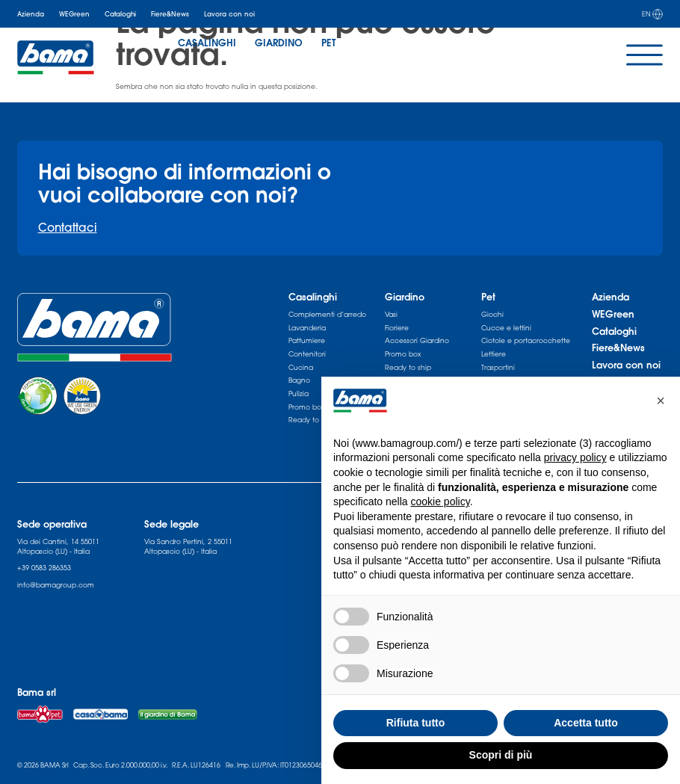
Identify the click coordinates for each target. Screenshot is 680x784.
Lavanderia (307, 328)
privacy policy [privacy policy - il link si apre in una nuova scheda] (575, 457)
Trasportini (498, 367)
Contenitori (307, 354)
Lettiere (494, 354)
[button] (661, 401)
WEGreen (74, 14)
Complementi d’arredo (327, 314)
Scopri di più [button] (501, 755)
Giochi (492, 314)
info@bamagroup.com (56, 585)
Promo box (403, 354)
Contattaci (68, 228)
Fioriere (397, 328)
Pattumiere (307, 340)
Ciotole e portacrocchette (526, 340)
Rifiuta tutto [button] (416, 723)
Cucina (301, 367)
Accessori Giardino (417, 340)
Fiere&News (170, 14)
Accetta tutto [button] (586, 723)
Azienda (31, 14)
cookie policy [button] (441, 501)
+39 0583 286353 (44, 568)
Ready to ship (408, 367)
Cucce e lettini (506, 328)
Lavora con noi (229, 14)
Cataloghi (120, 14)
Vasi (391, 314)
